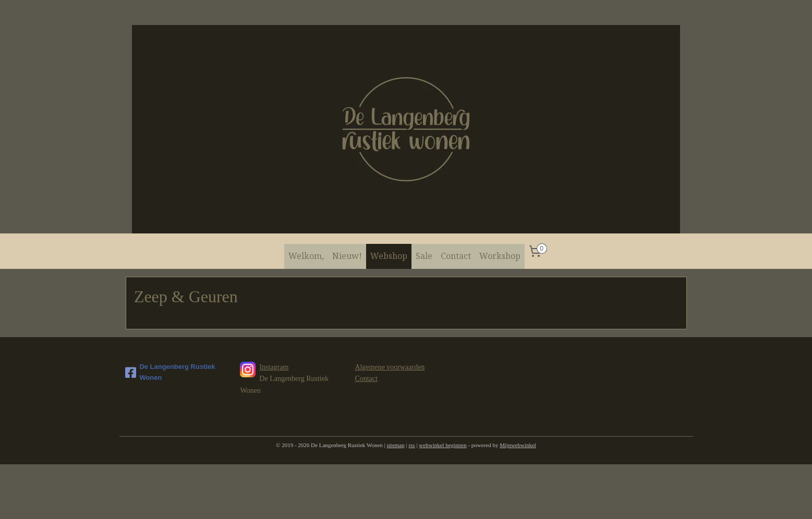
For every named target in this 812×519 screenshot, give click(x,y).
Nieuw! (347, 256)
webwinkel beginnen (443, 445)
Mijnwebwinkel (518, 445)
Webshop (389, 256)
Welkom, (306, 256)
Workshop (500, 256)
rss (411, 445)
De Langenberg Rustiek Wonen (170, 372)
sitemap (396, 445)
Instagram (274, 367)
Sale (424, 256)
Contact (456, 256)
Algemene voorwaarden (390, 367)
